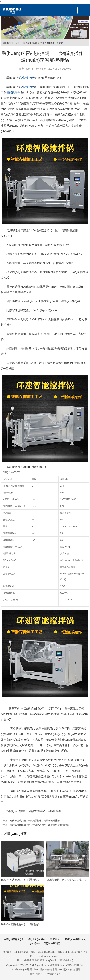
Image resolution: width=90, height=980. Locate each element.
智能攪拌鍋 (27, 78)
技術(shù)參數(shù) (76, 939)
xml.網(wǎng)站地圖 (21, 969)
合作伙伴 (35, 943)
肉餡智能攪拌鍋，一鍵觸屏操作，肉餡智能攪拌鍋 (35, 821)
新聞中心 (55, 939)
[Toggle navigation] (82, 10)
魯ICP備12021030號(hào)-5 (45, 974)
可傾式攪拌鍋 (37, 811)
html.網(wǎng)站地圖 (46, 969)
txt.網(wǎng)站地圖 (69, 969)
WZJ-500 (16, 472)
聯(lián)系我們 (52, 943)
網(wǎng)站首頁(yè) (33, 43)
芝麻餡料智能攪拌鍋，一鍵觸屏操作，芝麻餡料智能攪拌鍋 (39, 825)
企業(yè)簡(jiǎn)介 (14, 939)
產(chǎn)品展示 (55, 43)
